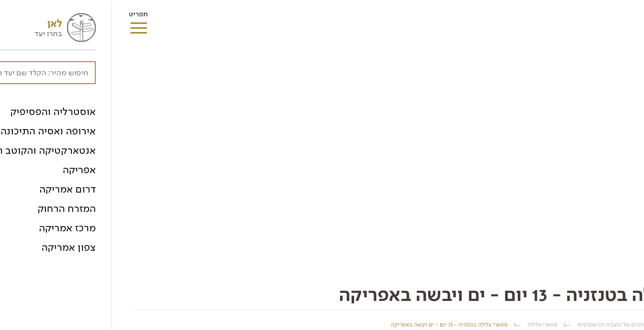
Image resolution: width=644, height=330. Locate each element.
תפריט (27, 17)
